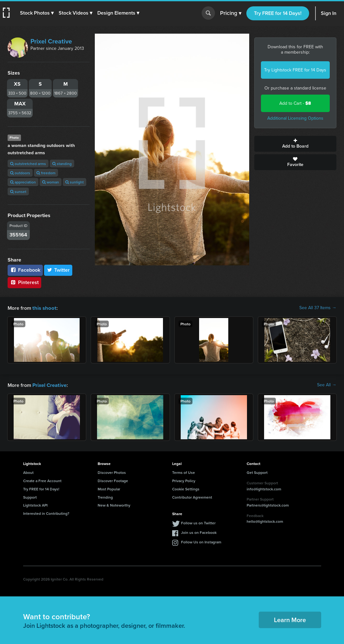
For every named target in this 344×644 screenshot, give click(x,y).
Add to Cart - (295, 103)
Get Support (257, 472)
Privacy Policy (184, 480)
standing (62, 164)
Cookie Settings (186, 488)
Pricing (231, 13)
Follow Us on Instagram (201, 541)
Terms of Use (184, 472)
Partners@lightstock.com (268, 505)
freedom (46, 173)
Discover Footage (113, 480)
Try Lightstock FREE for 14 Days (295, 70)
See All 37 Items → (318, 308)
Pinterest (24, 282)
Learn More (290, 619)
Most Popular (109, 488)
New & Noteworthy (114, 505)
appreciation (23, 182)
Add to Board (295, 144)
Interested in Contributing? (46, 513)
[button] (37, 13)
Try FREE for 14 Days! (278, 13)
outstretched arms (28, 164)
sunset (18, 192)
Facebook (25, 270)
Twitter (58, 270)
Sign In (329, 13)
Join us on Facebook (199, 532)
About (28, 472)
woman (51, 182)
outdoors (20, 173)
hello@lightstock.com (265, 521)
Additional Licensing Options (295, 118)
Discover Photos (112, 472)
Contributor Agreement (192, 497)
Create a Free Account (42, 480)
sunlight (75, 182)
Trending (105, 497)
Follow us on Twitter (198, 522)
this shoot (43, 308)
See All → (327, 385)
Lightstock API (35, 505)
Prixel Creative (51, 41)
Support (30, 497)
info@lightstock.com (264, 488)
